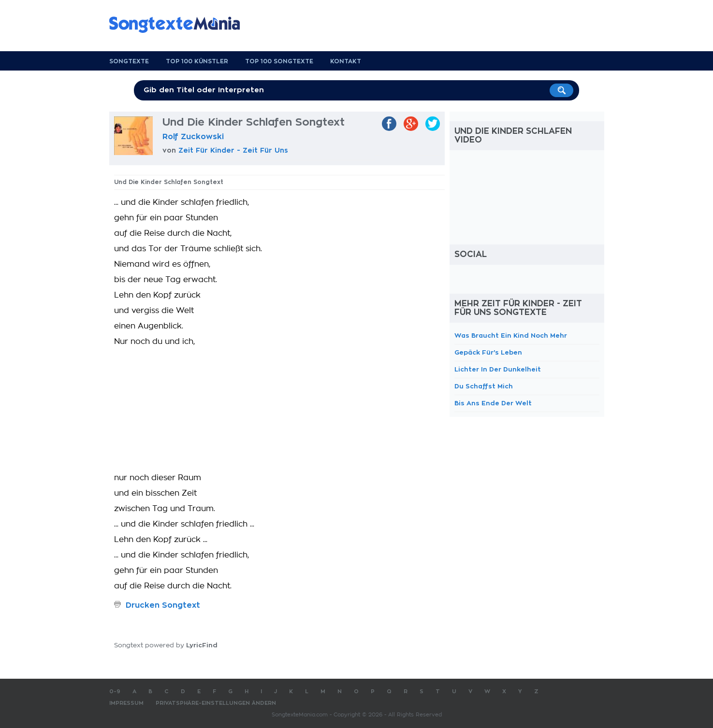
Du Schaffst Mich (484, 386)
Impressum (126, 703)
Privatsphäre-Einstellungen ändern (216, 703)
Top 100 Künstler (197, 61)
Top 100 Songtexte (279, 61)
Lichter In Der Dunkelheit (498, 369)
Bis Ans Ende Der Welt (493, 403)
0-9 (115, 692)
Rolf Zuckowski (193, 137)
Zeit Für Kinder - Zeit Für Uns (233, 150)
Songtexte (129, 61)
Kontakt (346, 61)
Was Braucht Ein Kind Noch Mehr (511, 335)
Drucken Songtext (163, 605)
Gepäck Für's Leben (488, 352)
